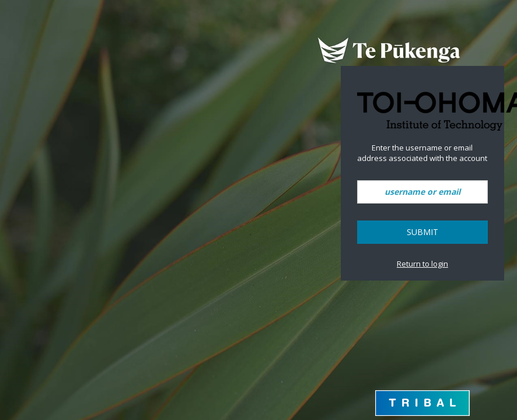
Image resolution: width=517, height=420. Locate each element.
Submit (422, 232)
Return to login (422, 264)
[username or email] (422, 192)
